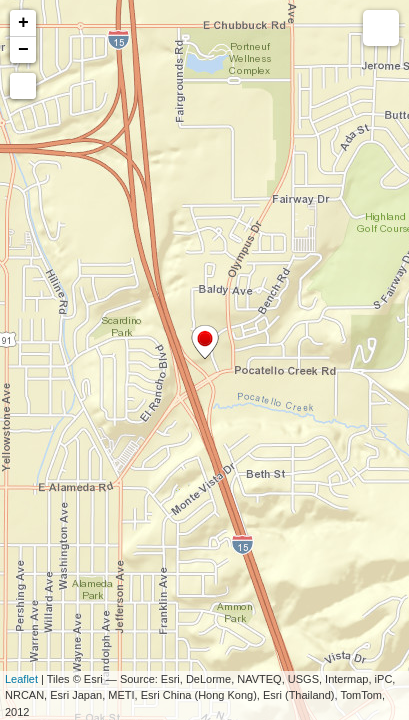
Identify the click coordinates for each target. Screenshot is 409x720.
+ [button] (23, 23)
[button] (23, 86)
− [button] (23, 50)
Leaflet (21, 679)
